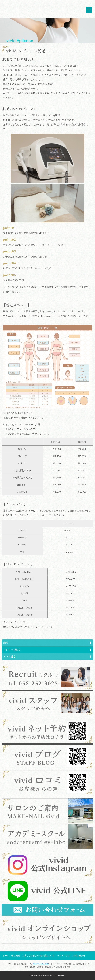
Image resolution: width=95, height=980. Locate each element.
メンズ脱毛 (9, 656)
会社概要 (16, 956)
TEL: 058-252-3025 (41, 964)
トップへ (16, 10)
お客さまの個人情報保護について (38, 956)
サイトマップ (63, 956)
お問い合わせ (79, 956)
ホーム (6, 956)
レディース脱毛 (12, 650)
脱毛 (6, 643)
